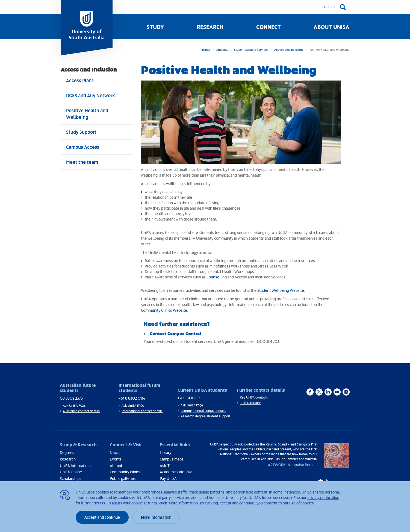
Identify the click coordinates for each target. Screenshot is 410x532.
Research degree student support (205, 416)
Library (166, 452)
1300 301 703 (189, 398)
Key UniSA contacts (254, 397)
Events (116, 459)
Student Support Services (251, 50)
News (115, 452)
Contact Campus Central (175, 333)
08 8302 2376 (71, 398)
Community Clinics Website (164, 310)
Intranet (205, 50)
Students (222, 50)
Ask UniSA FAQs (74, 405)
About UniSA (331, 27)
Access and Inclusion (288, 50)
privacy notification (323, 497)
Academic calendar (176, 472)
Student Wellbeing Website (281, 290)
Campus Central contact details (203, 411)
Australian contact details (81, 411)
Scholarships (71, 478)
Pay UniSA (168, 478)
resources (306, 261)
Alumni (116, 466)
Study (155, 27)
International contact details (142, 411)
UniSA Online (71, 472)
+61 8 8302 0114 (132, 398)
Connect (269, 27)
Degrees (67, 452)
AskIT (165, 466)
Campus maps (172, 459)
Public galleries (123, 478)
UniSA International (76, 466)
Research (210, 27)
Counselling (217, 277)
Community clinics (125, 472)
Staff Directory (250, 403)
